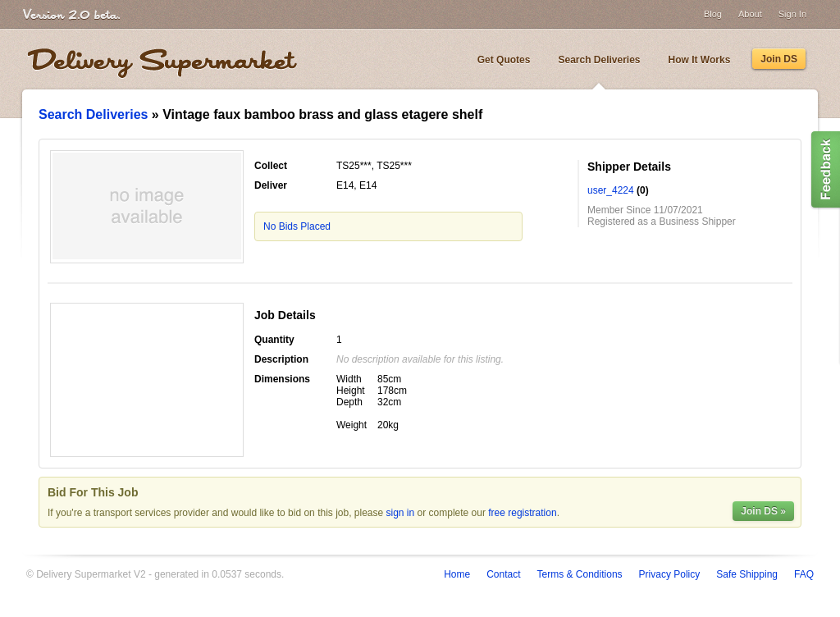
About (750, 14)
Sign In (792, 14)
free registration (522, 513)
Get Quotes (504, 60)
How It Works (700, 60)
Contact (503, 574)
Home (457, 574)
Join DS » (763, 511)
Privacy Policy (670, 574)
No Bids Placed (297, 226)
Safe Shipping (747, 574)
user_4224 (611, 190)
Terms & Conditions (580, 574)
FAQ (804, 574)
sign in (401, 513)
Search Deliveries (599, 60)
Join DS (779, 59)
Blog (713, 14)
